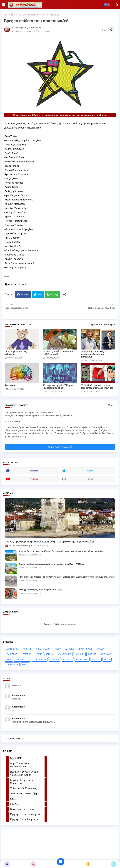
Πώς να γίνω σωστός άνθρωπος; (16, 353)
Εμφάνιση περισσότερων (103, 325)
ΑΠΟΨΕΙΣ (27, 649)
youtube (34, 479)
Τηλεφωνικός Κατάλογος (23, 788)
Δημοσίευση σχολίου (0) (60, 447)
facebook (34, 471)
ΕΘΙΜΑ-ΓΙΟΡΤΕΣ (85, 649)
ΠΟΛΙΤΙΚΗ (68, 659)
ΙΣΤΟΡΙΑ (50, 654)
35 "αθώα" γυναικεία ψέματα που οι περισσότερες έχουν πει (97, 387)
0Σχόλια (111, 405)
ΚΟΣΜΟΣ (92, 654)
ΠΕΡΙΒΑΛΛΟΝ (40, 659)
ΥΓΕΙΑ (25, 665)
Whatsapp (54, 294)
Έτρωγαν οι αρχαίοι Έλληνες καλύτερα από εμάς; (58, 387)
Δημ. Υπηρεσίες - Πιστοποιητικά (19, 765)
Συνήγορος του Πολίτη (22, 809)
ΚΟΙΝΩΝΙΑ (80, 654)
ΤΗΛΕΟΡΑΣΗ (12, 665)
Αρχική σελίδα (10, 15)
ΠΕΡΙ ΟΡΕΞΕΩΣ (22, 659)
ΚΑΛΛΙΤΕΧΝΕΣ (64, 654)
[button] (117, 5)
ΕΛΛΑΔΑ (100, 649)
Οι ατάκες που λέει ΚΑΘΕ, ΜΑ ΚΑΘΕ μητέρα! (58, 353)
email (90, 479)
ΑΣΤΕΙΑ (22, 15)
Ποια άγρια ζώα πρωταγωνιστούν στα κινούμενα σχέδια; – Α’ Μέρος (52, 564)
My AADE (16, 758)
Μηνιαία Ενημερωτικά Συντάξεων (22, 782)
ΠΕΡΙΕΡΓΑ (55, 659)
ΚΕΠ (13, 799)
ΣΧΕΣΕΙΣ (96, 659)
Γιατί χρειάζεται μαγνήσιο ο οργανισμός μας (40, 590)
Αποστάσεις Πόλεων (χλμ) (24, 793)
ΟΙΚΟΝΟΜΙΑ (106, 654)
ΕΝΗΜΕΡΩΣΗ (12, 654)
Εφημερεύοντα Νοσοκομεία (25, 814)
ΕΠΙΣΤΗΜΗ (27, 654)
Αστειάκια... (11, 385)
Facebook (25, 294)
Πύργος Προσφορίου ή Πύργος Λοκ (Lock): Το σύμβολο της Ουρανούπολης (50, 542)
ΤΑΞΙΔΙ (107, 659)
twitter (90, 471)
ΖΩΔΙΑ (39, 654)
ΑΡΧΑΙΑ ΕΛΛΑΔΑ (43, 649)
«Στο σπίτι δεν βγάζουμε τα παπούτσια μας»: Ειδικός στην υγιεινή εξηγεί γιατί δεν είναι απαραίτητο (67, 577)
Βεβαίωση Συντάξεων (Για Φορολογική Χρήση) (24, 773)
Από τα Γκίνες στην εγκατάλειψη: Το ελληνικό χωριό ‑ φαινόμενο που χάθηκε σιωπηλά (61, 551)
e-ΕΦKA (15, 804)
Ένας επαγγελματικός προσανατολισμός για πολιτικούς (93, 354)
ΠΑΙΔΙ (9, 659)
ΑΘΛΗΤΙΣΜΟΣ (12, 649)
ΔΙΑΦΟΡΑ (69, 649)
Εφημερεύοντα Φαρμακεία (24, 819)
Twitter (40, 294)
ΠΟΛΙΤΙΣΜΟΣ (82, 659)
